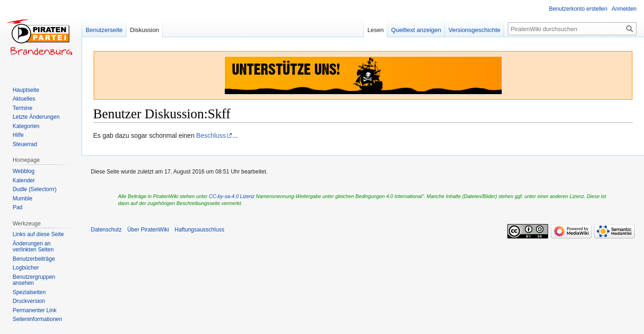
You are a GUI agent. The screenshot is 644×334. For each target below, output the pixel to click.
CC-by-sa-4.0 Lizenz (232, 196)
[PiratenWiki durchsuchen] (572, 29)
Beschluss (211, 135)
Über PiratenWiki (148, 230)
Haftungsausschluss (199, 230)
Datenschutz (106, 230)
